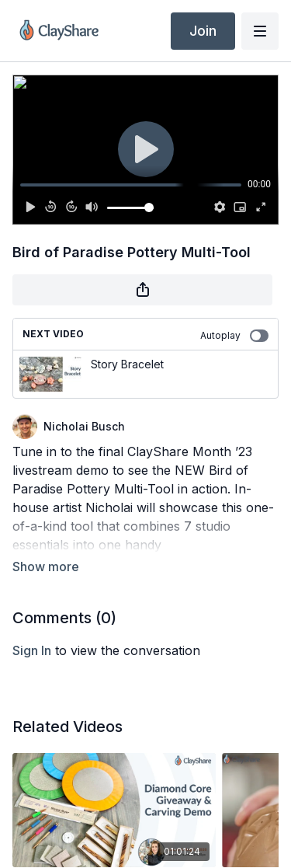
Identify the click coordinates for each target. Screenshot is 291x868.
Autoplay (234, 336)
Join (203, 31)
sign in (32, 650)
